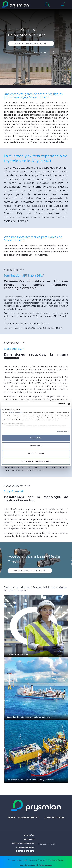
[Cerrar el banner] (69, 404)
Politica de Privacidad (38, 860)
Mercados (29, 839)
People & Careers (25, 851)
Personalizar (36, 446)
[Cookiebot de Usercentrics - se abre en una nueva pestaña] (54, 404)
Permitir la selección (36, 453)
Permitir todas (36, 438)
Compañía (29, 835)
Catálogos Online (25, 847)
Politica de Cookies (56, 860)
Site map (12, 860)
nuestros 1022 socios (16, 412)
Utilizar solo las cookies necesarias (36, 461)
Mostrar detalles (62, 431)
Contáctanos (54, 818)
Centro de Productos (23, 843)
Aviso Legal (22, 860)
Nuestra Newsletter (24, 818)
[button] (63, 4)
